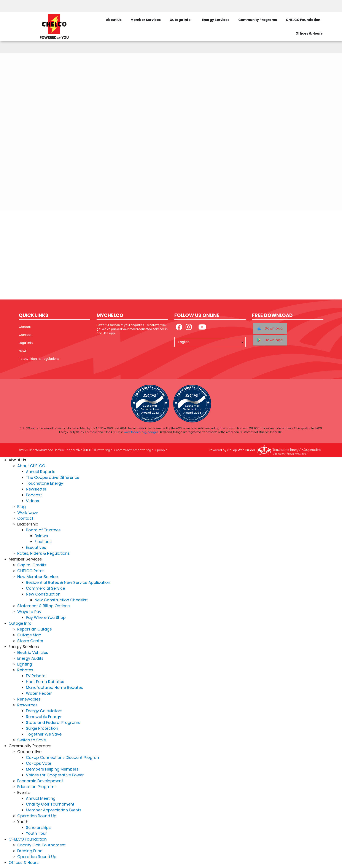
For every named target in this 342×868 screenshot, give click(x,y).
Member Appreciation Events (54, 810)
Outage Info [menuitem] (180, 20)
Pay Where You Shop (46, 617)
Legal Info (26, 343)
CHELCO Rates (31, 571)
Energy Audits (30, 658)
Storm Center (30, 641)
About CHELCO (31, 466)
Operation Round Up (37, 816)
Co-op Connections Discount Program (63, 757)
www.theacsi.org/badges (141, 432)
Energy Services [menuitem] (216, 20)
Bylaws (41, 536)
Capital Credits (32, 565)
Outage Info (20, 623)
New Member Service (37, 577)
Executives (36, 547)
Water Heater (39, 693)
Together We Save (44, 734)
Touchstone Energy (45, 483)
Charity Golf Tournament (50, 804)
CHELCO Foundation (28, 839)
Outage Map (29, 635)
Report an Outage (35, 629)
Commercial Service (45, 588)
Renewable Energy (44, 717)
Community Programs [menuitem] (258, 20)
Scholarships (38, 827)
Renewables (29, 699)
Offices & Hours (24, 862)
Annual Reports (41, 472)
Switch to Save (32, 740)
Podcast (34, 495)
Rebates (25, 670)
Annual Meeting (41, 798)
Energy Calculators (44, 711)
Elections (43, 542)
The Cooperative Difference (53, 477)
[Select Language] (210, 342)
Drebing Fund (30, 851)
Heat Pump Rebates (45, 682)
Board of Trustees (43, 530)
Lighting (25, 664)
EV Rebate (36, 676)
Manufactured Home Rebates (54, 687)
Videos (33, 501)
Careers (25, 327)
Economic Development (40, 781)
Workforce (27, 512)
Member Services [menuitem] (146, 20)
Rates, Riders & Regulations (39, 359)
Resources (27, 705)
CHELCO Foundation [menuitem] (303, 20)
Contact (25, 335)
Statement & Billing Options (44, 606)
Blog (21, 507)
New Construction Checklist (61, 600)
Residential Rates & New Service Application (68, 582)
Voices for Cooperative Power (55, 775)
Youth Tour (36, 833)
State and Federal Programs (53, 722)
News (23, 351)
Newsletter (36, 489)
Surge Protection (42, 728)
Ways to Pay (29, 612)
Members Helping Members (52, 769)
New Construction (43, 594)
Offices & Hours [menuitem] (309, 33)
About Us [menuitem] (114, 20)
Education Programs (37, 787)
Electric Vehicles (33, 652)
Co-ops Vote (39, 763)
